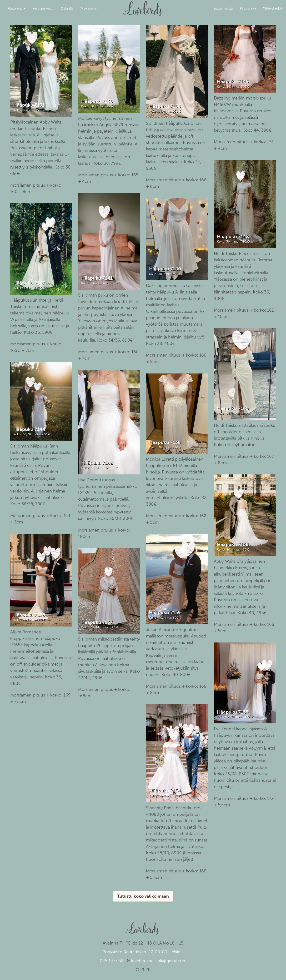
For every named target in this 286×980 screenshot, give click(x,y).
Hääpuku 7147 (29, 283)
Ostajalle (67, 8)
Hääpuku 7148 (233, 237)
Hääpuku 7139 (165, 612)
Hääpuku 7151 (29, 105)
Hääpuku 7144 (29, 429)
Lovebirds (143, 6)
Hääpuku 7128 (29, 615)
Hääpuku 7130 (233, 544)
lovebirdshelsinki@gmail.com (159, 961)
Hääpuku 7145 (233, 408)
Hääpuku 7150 (165, 106)
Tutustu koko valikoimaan (143, 896)
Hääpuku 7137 (97, 622)
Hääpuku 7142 (97, 463)
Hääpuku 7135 (233, 712)
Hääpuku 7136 (97, 101)
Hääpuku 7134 (165, 791)
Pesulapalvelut (43, 8)
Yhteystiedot (273, 8)
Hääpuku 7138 (165, 442)
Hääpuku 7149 (233, 81)
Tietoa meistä (222, 8)
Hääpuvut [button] (16, 8)
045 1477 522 (113, 961)
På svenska (248, 8)
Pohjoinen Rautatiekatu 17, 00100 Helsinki (143, 952)
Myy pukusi (89, 8)
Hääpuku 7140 (165, 269)
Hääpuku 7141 (97, 278)
